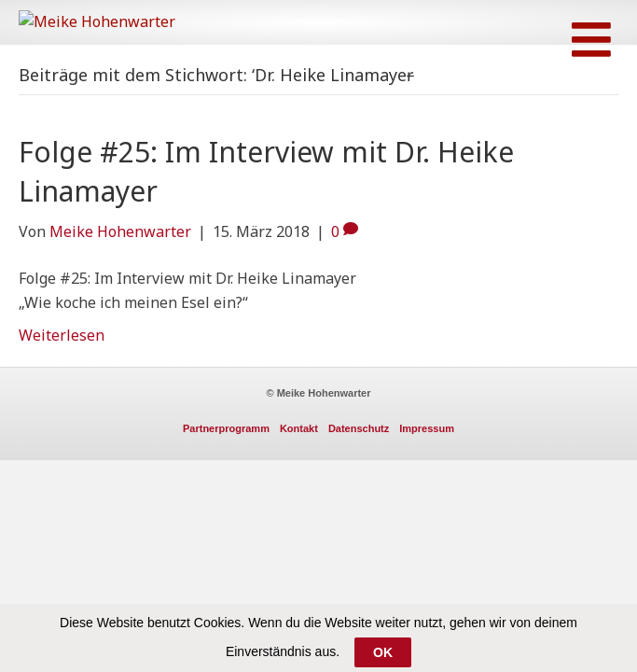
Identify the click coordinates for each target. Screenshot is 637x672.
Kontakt (299, 458)
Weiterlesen (62, 365)
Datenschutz (359, 458)
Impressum (427, 458)
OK (383, 652)
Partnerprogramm (226, 458)
